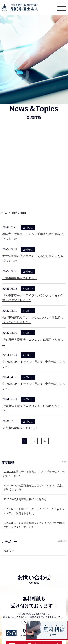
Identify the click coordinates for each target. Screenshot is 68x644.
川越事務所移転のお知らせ (20, 278)
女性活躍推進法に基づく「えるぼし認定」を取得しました (34, 488)
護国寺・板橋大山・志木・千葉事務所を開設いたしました (34, 474)
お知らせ (9, 551)
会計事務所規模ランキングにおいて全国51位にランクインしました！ (34, 525)
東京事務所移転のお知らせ (20, 428)
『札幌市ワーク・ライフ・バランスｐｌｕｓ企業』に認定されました (34, 511)
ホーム (4, 213)
